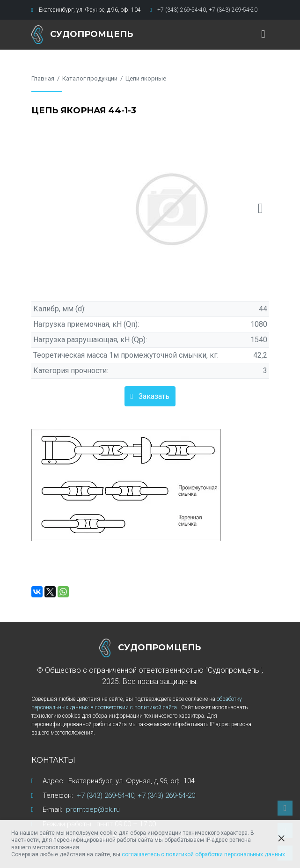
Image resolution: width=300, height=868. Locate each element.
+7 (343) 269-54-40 (182, 10)
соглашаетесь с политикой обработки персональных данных (203, 854)
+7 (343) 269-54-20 (233, 10)
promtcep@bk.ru (93, 809)
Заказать (154, 396)
